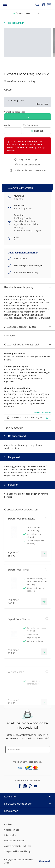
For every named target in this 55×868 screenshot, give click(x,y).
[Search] (37, 4)
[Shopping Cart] (43, 4)
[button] (49, 4)
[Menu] (5, 4)
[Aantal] (13, 131)
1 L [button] (28, 117)
